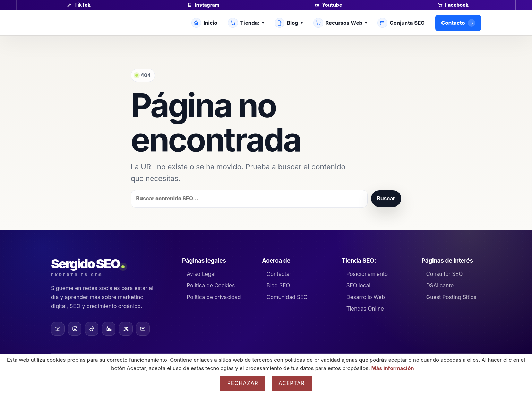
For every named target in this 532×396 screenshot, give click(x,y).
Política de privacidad (214, 297)
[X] (126, 329)
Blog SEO (278, 285)
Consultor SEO (445, 274)
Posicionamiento (367, 274)
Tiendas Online (365, 309)
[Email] (143, 329)
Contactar (279, 274)
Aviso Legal (201, 274)
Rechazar (243, 383)
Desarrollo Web (366, 297)
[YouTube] (58, 329)
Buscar (386, 198)
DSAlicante (440, 285)
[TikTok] (92, 329)
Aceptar (292, 383)
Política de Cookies (211, 285)
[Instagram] (75, 329)
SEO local (358, 285)
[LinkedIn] (109, 329)
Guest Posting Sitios (451, 297)
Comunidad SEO (287, 297)
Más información (393, 368)
